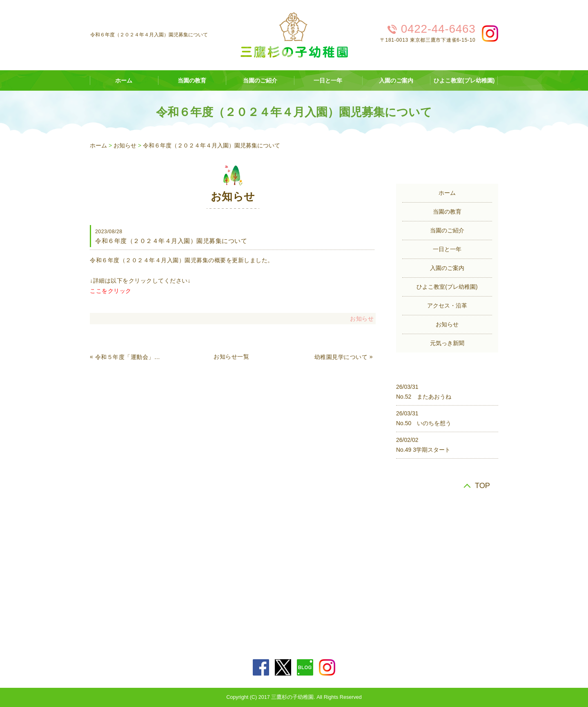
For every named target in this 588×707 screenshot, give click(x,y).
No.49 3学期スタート (423, 450)
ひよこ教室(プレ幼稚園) (464, 80)
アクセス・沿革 (447, 306)
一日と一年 (328, 80)
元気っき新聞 (447, 343)
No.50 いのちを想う (424, 423)
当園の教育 (192, 80)
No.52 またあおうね (424, 397)
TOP (482, 486)
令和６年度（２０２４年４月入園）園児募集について (212, 145)
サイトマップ (328, 571)
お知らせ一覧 (231, 357)
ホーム (124, 80)
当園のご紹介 (260, 80)
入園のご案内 (396, 80)
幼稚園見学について (341, 357)
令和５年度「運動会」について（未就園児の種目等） (128, 357)
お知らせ (125, 145)
